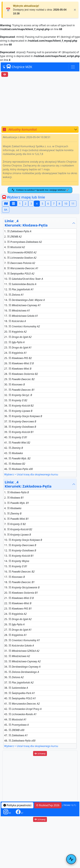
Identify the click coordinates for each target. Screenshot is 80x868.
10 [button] (66, 204)
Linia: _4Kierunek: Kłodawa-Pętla (26, 223)
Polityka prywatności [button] (17, 805)
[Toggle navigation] (73, 67)
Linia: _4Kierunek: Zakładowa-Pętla (28, 484)
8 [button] (59, 204)
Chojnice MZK (17, 67)
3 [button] (31, 204)
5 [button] (42, 204)
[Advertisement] (40, 101)
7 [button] (54, 204)
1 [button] (20, 204)
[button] (7, 812)
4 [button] (37, 204)
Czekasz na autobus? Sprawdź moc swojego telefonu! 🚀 (40, 190)
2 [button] (25, 204)
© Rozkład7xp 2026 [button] (48, 805)
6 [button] (48, 204)
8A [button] (6, 210)
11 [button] (73, 204)
